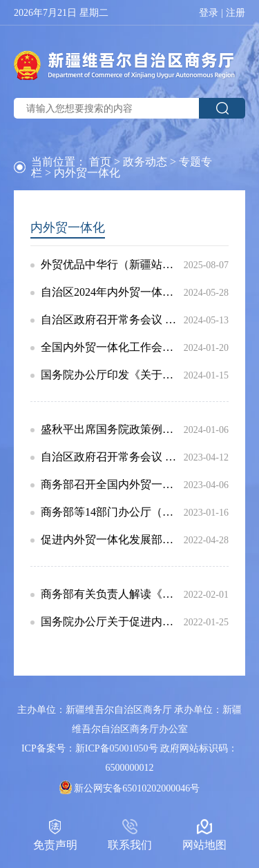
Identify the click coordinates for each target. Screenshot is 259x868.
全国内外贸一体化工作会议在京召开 (112, 347)
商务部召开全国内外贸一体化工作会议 (112, 485)
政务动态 (145, 162)
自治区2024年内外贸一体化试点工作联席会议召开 (112, 292)
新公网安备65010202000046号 (137, 788)
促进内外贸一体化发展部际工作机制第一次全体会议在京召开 (112, 540)
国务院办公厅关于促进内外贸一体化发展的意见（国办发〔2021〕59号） (112, 622)
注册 (236, 13)
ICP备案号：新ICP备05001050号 (90, 748)
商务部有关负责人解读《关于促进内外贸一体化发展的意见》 (112, 594)
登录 (209, 13)
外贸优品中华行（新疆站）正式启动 (112, 265)
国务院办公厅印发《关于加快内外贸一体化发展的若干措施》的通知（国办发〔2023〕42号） (112, 375)
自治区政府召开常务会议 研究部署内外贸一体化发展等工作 (112, 457)
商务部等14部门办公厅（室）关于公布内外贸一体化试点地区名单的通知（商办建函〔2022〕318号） (112, 512)
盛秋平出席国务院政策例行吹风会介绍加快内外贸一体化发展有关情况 (112, 430)
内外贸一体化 (68, 228)
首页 (100, 162)
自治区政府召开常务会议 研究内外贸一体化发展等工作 (112, 320)
